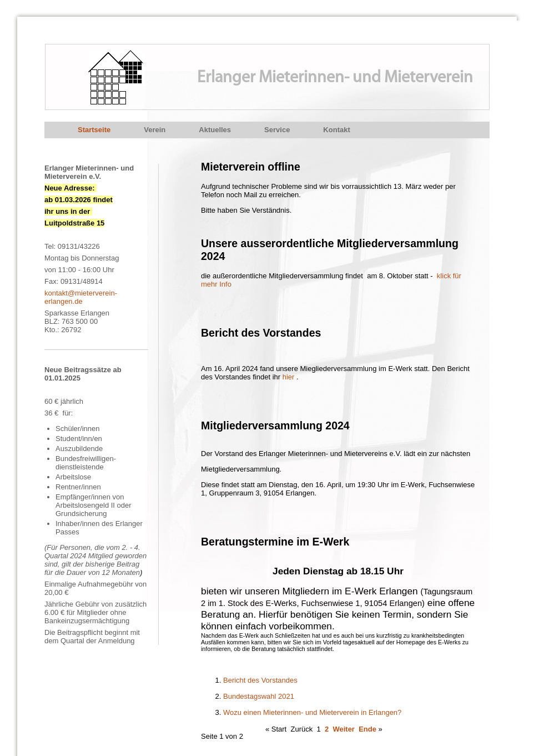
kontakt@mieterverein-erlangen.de (81, 297)
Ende (367, 729)
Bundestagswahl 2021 (259, 696)
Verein (155, 130)
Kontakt (336, 130)
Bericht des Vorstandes (260, 680)
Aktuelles (215, 130)
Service (277, 130)
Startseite (94, 130)
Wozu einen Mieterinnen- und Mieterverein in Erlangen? (312, 712)
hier (289, 377)
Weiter (344, 729)
